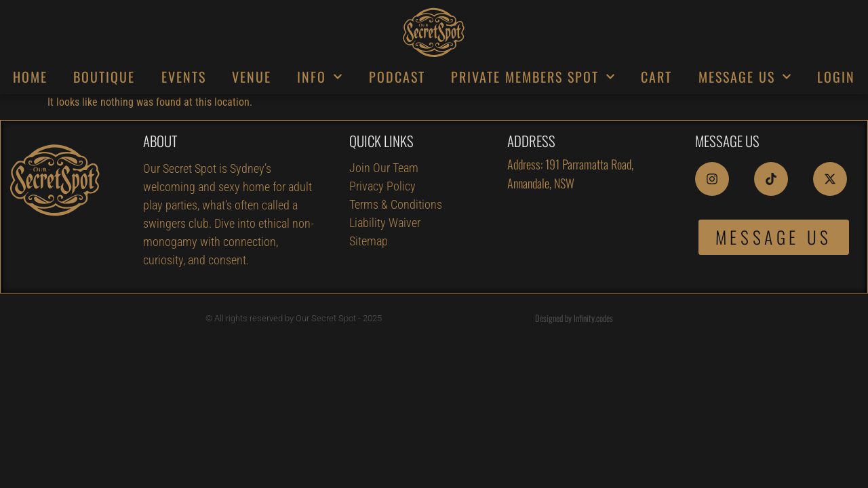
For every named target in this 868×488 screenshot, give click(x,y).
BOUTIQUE (104, 77)
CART (656, 77)
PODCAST (397, 77)
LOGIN (836, 77)
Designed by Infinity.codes (574, 318)
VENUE (252, 77)
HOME (30, 77)
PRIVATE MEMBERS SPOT (533, 77)
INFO (320, 77)
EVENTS (184, 77)
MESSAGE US (745, 77)
